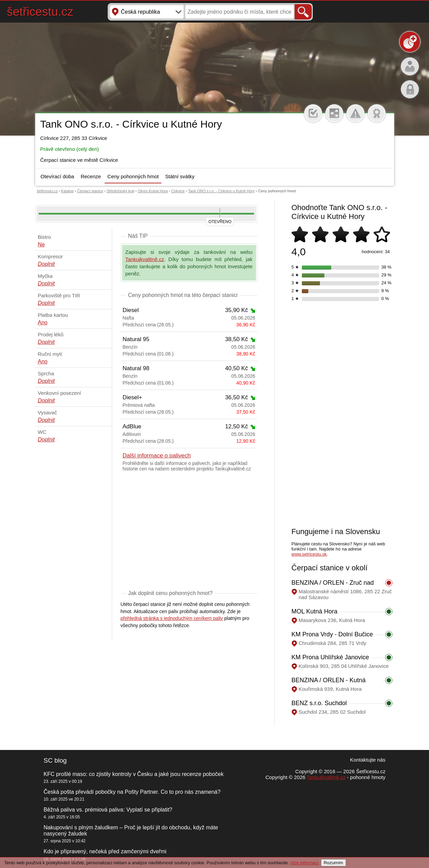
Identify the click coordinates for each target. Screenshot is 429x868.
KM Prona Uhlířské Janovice (330, 657)
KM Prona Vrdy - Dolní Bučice (332, 634)
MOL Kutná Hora (314, 611)
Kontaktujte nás (368, 760)
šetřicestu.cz (40, 11)
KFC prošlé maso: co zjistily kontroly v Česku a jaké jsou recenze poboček (134, 774)
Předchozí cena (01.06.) (189, 354)
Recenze (91, 176)
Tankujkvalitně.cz (145, 259)
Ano (43, 322)
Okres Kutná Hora (153, 191)
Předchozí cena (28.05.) (189, 325)
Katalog (67, 191)
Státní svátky (180, 176)
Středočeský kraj (120, 191)
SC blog (55, 760)
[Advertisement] (189, 532)
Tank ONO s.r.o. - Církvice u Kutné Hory (221, 191)
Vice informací (304, 863)
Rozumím (333, 863)
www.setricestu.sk (309, 554)
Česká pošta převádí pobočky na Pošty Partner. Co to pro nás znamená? (132, 792)
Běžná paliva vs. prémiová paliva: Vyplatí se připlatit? (108, 810)
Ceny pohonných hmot (133, 176)
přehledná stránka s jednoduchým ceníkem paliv (172, 618)
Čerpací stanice (90, 191)
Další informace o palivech (157, 456)
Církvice (178, 191)
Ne (41, 244)
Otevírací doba (57, 176)
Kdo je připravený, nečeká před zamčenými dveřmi (105, 851)
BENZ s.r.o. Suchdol (319, 703)
